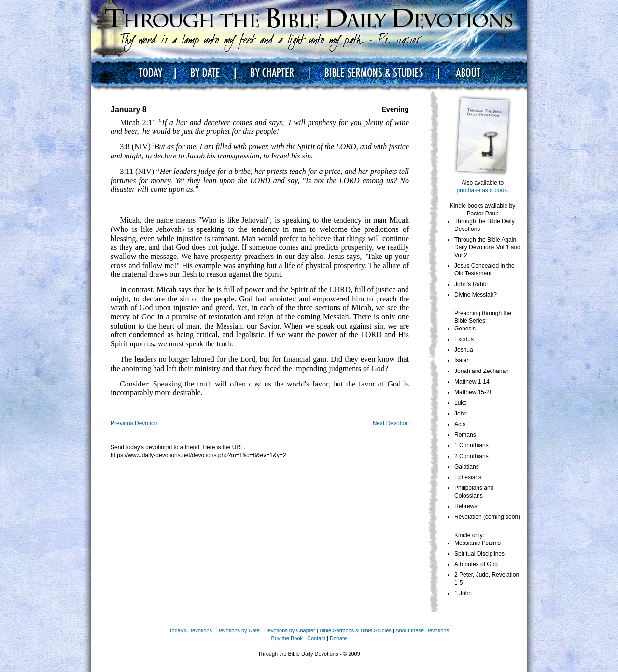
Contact (316, 638)
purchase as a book (482, 190)
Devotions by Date (238, 630)
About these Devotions (422, 630)
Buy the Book (287, 638)
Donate (338, 638)
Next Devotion (391, 423)
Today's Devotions (190, 630)
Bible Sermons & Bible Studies (356, 630)
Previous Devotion (134, 423)
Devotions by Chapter (290, 630)
